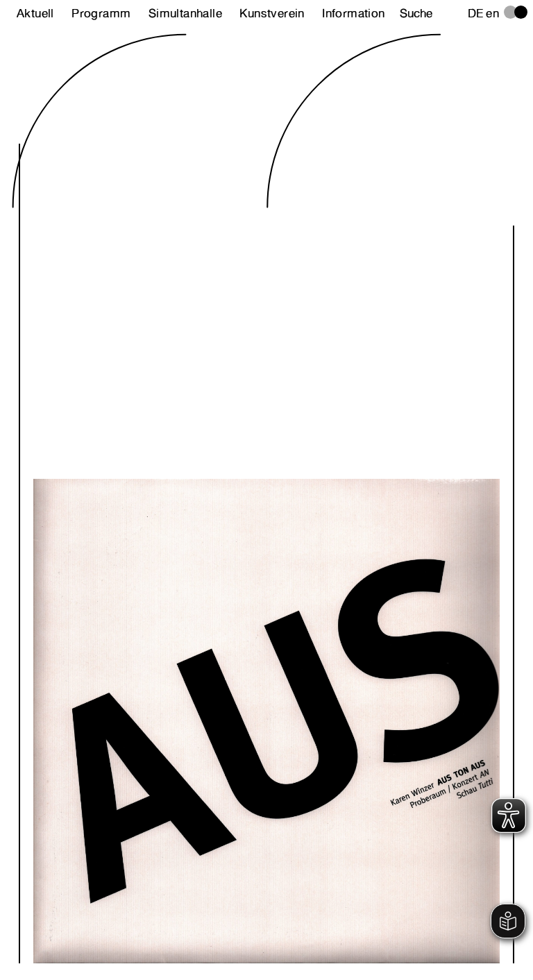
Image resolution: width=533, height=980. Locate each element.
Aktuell (35, 13)
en (492, 13)
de (476, 13)
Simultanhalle (185, 13)
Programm (101, 13)
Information (353, 13)
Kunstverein (272, 13)
